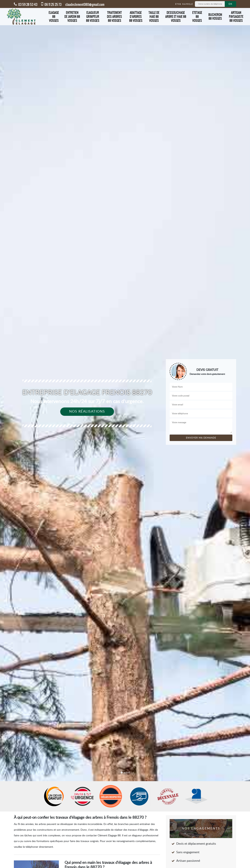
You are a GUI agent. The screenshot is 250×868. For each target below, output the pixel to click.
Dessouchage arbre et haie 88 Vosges (176, 16)
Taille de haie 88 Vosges (154, 16)
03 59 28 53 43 (26, 5)
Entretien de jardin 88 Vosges (72, 16)
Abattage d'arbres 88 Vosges (136, 16)
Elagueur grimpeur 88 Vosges (93, 16)
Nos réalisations (87, 412)
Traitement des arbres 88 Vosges (114, 16)
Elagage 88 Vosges (54, 16)
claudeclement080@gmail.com (85, 5)
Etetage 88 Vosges (197, 16)
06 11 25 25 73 (51, 5)
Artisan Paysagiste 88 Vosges (236, 16)
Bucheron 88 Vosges (215, 17)
